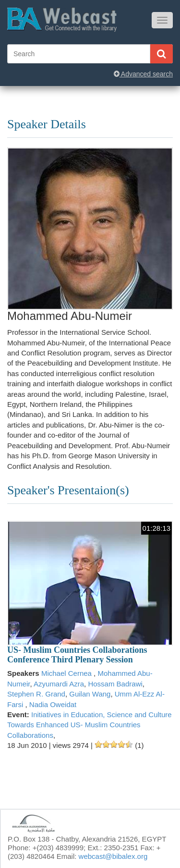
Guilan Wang (90, 694)
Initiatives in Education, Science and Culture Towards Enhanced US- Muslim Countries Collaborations (90, 725)
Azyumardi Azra (59, 684)
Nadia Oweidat (53, 704)
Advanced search (143, 74)
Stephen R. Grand (36, 694)
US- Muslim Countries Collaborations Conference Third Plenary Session (77, 655)
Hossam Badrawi (115, 684)
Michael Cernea (67, 673)
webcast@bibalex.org (113, 856)
